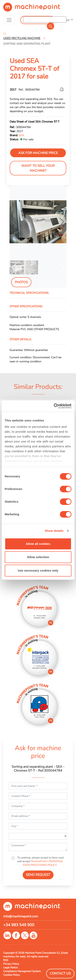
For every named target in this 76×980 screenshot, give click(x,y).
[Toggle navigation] (9, 20)
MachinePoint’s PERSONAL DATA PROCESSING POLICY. (43, 863)
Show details (54, 531)
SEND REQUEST (38, 875)
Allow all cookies (38, 544)
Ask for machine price (38, 153)
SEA (21, 135)
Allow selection (38, 557)
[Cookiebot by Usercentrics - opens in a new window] (54, 406)
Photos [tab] (21, 282)
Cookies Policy (12, 975)
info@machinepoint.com (21, 916)
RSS (6, 960)
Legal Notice (11, 968)
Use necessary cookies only (38, 570)
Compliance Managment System (22, 971)
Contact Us (60, 973)
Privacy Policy (11, 964)
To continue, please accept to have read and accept (40, 861)
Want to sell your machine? (38, 168)
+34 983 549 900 (19, 925)
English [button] (65, 20)
